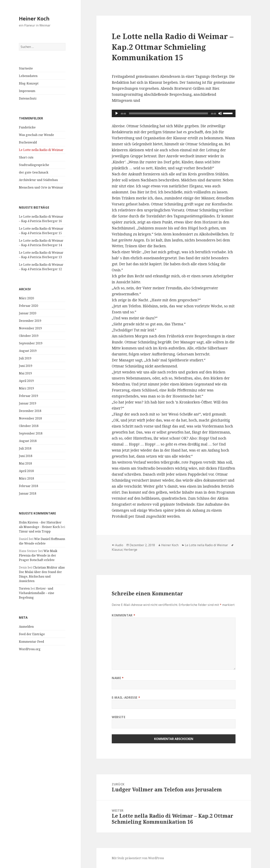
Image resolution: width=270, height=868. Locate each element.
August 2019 (28, 351)
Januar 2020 (28, 313)
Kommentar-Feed (31, 642)
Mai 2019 (25, 373)
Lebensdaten (28, 76)
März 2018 (26, 478)
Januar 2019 (28, 403)
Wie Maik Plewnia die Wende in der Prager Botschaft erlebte (38, 555)
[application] (174, 113)
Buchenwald (28, 142)
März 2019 (26, 388)
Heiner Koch (34, 18)
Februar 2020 (28, 306)
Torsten (24, 588)
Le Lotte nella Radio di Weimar (41, 150)
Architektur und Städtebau (38, 180)
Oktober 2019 (29, 336)
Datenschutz (28, 98)
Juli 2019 (25, 358)
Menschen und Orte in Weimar (41, 187)
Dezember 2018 (30, 411)
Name (118, 678)
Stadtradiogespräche (34, 165)
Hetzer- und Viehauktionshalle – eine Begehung (37, 593)
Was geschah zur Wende (36, 135)
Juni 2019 (26, 366)
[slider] (168, 113)
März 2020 (26, 298)
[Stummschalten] (220, 113)
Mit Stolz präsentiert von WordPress (138, 858)
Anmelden (26, 627)
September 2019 (31, 343)
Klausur (117, 550)
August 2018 (28, 441)
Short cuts (26, 157)
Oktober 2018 (29, 426)
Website (118, 717)
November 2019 (30, 328)
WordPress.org (30, 649)
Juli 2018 (25, 448)
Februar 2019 (28, 396)
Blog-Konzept (29, 83)
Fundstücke (27, 127)
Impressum (27, 91)
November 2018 (30, 418)
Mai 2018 (25, 463)
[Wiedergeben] (117, 113)
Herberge (130, 550)
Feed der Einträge (32, 634)
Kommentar (123, 615)
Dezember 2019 (30, 321)
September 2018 (31, 433)
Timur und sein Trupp (35, 531)
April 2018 (26, 471)
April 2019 (26, 381)
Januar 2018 (28, 493)
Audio (119, 545)
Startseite (26, 68)
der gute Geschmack (34, 172)
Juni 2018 (26, 456)
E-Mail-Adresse (126, 698)
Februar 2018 (28, 486)
